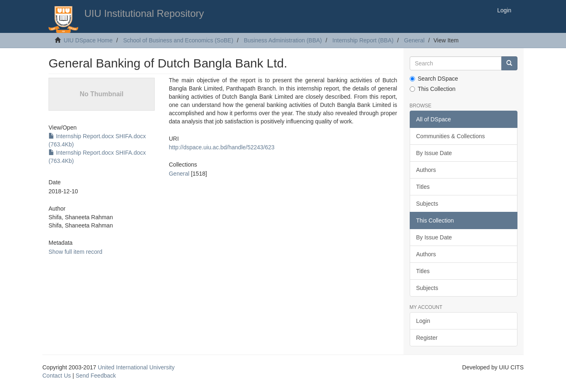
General (414, 40)
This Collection (433, 89)
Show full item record (75, 252)
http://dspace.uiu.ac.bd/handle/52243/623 (222, 147)
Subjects (427, 204)
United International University (136, 367)
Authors (426, 170)
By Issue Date (434, 153)
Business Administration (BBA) (283, 40)
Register (427, 338)
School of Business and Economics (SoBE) (178, 40)
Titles (423, 187)
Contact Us (57, 376)
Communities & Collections (451, 136)
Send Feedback (96, 376)
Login (423, 321)
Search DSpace (434, 79)
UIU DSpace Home (88, 40)
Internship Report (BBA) (363, 40)
